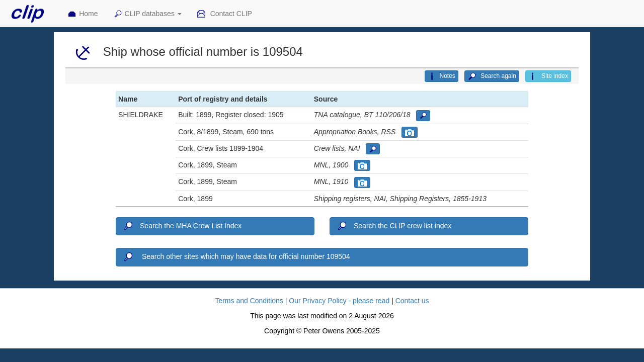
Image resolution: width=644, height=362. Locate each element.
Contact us (412, 301)
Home (83, 14)
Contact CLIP (224, 14)
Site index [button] (548, 76)
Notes (441, 76)
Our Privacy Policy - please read (339, 301)
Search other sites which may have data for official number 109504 (236, 257)
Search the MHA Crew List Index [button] (182, 226)
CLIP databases (147, 14)
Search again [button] (492, 76)
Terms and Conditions (249, 301)
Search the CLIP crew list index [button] (394, 226)
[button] (423, 116)
